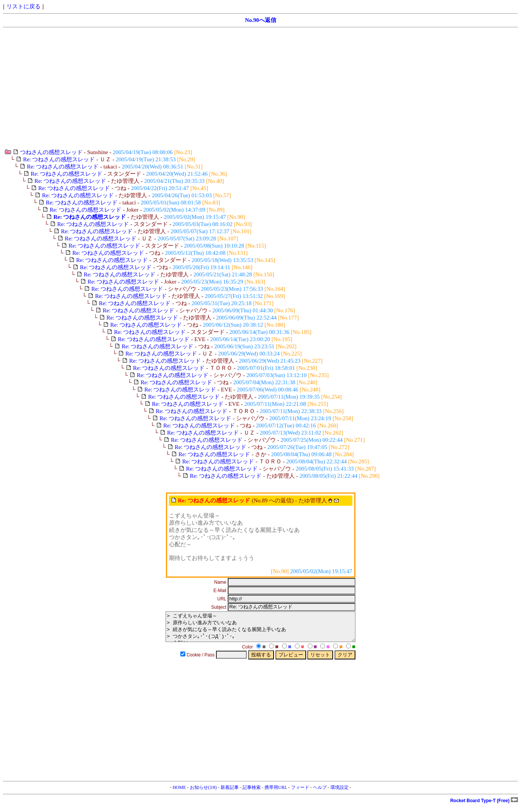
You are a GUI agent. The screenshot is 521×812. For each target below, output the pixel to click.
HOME (179, 793)
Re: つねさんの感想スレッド (59, 159)
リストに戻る (23, 6)
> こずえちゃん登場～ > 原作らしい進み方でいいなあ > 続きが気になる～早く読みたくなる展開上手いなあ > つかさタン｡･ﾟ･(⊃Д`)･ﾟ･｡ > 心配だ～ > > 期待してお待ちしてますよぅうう (260, 630)
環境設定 (340, 793)
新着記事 (230, 793)
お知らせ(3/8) (203, 793)
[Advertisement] (230, 88)
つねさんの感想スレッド (51, 152)
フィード (300, 793)
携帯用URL (276, 793)
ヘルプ (320, 793)
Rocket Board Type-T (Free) (484, 806)
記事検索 (252, 793)
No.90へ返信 (260, 20)
